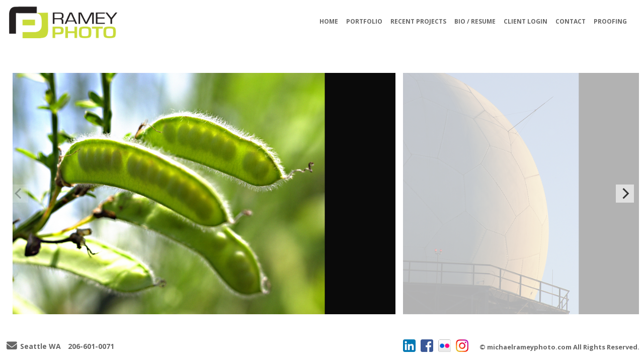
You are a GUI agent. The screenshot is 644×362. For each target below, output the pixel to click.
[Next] (625, 194)
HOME (329, 21)
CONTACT (571, 21)
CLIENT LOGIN (526, 21)
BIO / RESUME (475, 21)
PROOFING (610, 21)
